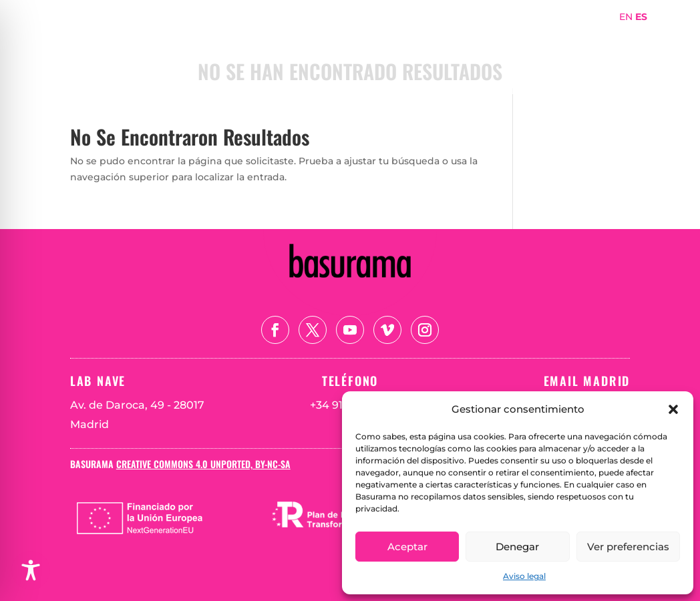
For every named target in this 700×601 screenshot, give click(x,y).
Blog (613, 56)
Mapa (612, 36)
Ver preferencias (628, 547)
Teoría (568, 56)
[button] (673, 409)
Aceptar (407, 547)
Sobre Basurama (468, 36)
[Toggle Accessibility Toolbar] (31, 570)
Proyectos (555, 36)
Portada (386, 36)
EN (626, 17)
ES (641, 17)
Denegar (517, 547)
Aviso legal (524, 576)
